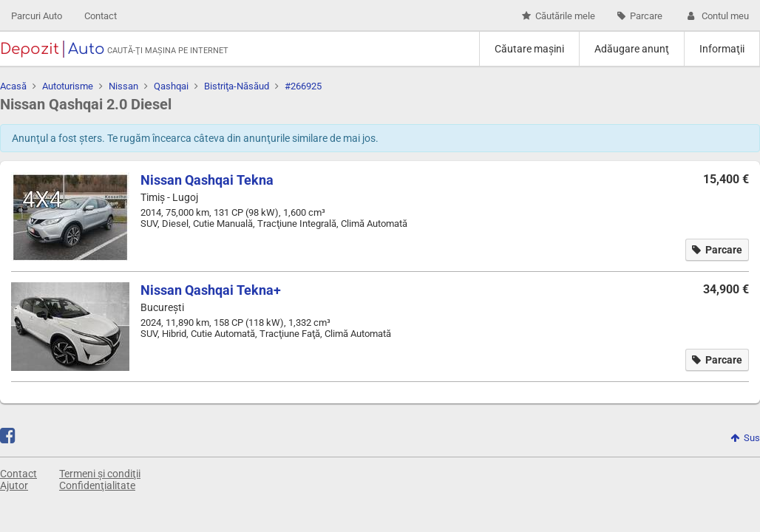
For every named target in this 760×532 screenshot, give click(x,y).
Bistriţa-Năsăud (237, 86)
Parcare (640, 16)
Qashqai (171, 86)
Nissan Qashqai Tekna (207, 180)
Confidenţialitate (97, 485)
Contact (101, 16)
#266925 (303, 86)
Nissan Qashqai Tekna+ (211, 290)
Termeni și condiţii (100, 474)
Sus (745, 438)
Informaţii (722, 49)
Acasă (13, 86)
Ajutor (14, 485)
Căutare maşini (529, 49)
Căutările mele (559, 16)
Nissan (123, 86)
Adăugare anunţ (632, 49)
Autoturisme (68, 86)
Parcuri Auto (37, 16)
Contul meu (717, 16)
